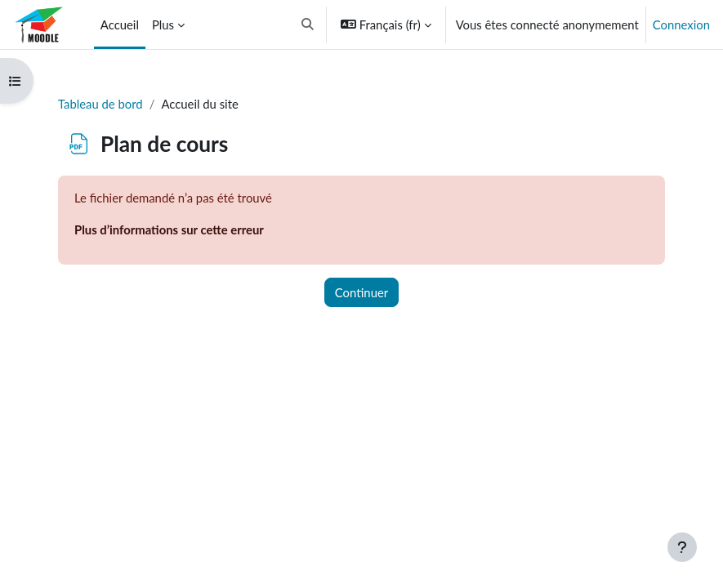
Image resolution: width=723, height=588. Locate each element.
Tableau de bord (100, 104)
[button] (308, 24)
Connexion (681, 24)
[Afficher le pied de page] (682, 547)
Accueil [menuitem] (120, 24)
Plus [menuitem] (163, 24)
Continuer (361, 292)
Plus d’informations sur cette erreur (169, 229)
